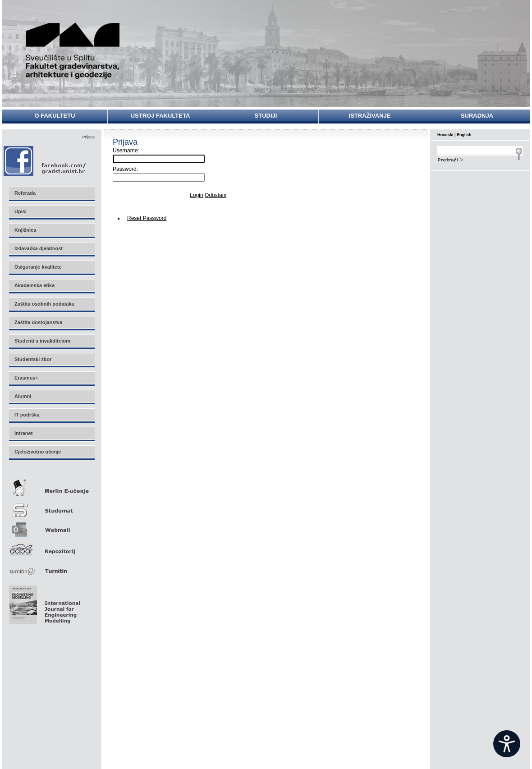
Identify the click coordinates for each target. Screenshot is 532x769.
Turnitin (51, 567)
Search (480, 159)
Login (196, 195)
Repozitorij (51, 547)
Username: (126, 151)
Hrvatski (445, 135)
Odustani (216, 195)
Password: (125, 169)
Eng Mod (44, 602)
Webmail (51, 527)
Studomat (51, 506)
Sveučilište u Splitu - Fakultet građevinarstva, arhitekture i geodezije (73, 51)
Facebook (45, 161)
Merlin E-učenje (51, 486)
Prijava (88, 137)
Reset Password (147, 218)
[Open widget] (507, 744)
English (464, 135)
